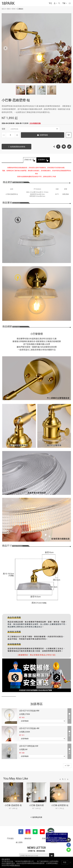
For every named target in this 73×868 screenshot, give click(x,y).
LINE (64, 147)
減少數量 (4, 135)
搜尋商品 (59, 3)
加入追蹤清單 (69, 135)
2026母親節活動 (35, 123)
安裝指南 (45, 839)
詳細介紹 (28, 160)
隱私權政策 (16, 865)
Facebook (58, 147)
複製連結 (69, 146)
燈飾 (8, 9)
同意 (65, 862)
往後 (68, 779)
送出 (52, 856)
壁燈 (14, 9)
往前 (60, 779)
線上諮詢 (19, 842)
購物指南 (28, 839)
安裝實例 (41, 160)
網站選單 (70, 3)
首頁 (3, 9)
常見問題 (63, 839)
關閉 (70, 862)
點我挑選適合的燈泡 (18, 147)
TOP (67, 766)
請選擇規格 (34, 129)
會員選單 (55, 3)
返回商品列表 (37, 817)
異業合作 (54, 842)
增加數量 (17, 135)
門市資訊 (10, 839)
